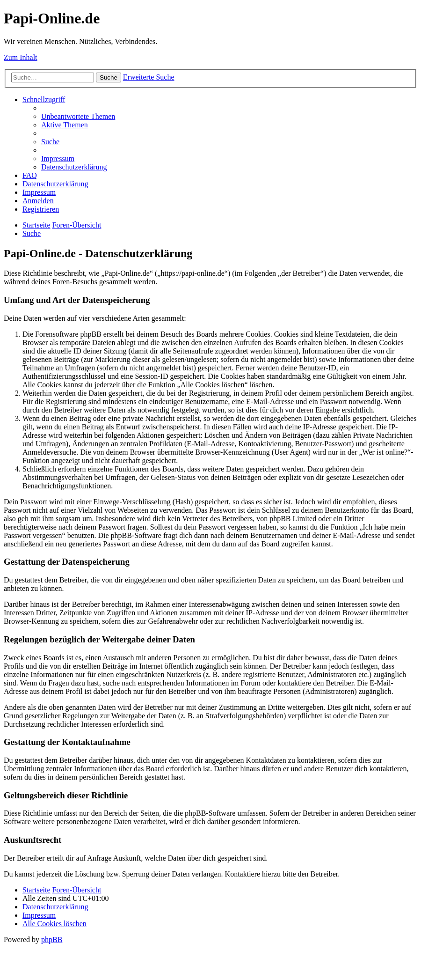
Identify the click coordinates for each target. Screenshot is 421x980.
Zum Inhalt (21, 57)
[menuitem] (78, 116)
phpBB (52, 939)
